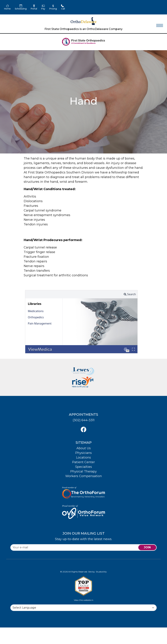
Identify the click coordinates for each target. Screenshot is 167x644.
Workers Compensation (84, 476)
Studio (101, 572)
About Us (84, 448)
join (147, 547)
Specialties (84, 467)
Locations (83, 457)
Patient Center (83, 462)
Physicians (83, 453)
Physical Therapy (83, 471)
